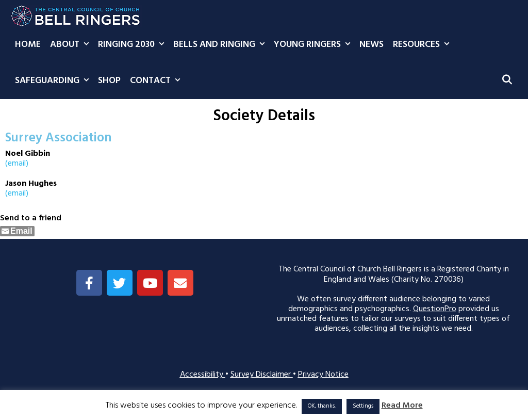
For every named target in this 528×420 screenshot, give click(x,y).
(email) (17, 164)
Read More (402, 406)
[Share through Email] (17, 231)
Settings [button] (363, 406)
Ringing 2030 (133, 45)
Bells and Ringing (221, 45)
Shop (109, 81)
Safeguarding (54, 81)
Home (28, 45)
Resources (423, 45)
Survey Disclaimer (262, 375)
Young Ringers (314, 45)
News (372, 45)
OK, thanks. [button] (322, 406)
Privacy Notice (323, 375)
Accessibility (203, 375)
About (72, 45)
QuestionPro (435, 309)
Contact (157, 81)
